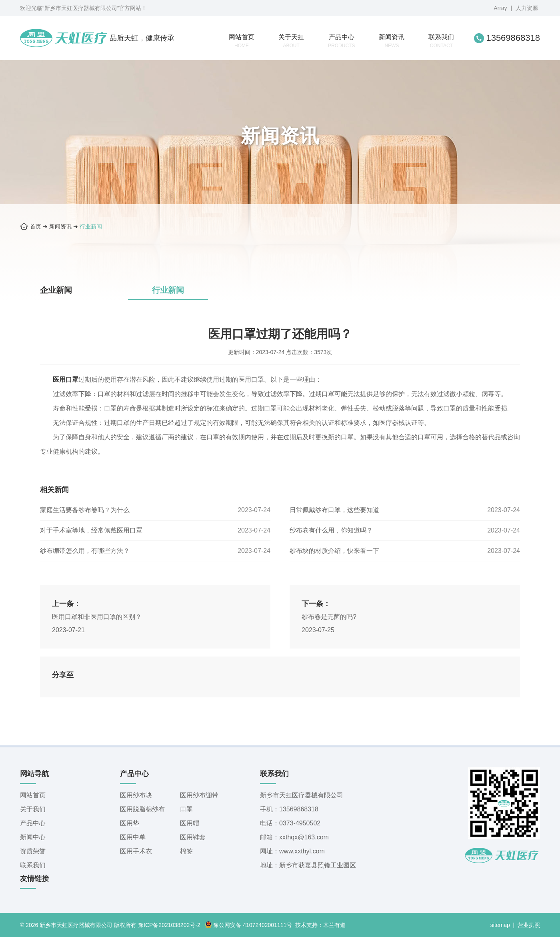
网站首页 (242, 41)
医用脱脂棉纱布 (142, 809)
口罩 (186, 809)
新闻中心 (33, 837)
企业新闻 (56, 290)
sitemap (500, 925)
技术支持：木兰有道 (320, 925)
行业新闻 (91, 226)
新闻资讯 (392, 41)
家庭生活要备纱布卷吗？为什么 (85, 510)
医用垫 (130, 823)
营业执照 (529, 925)
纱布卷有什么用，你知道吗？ (331, 530)
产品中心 (341, 41)
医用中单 (133, 837)
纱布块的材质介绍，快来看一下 (334, 551)
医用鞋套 (193, 837)
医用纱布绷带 (199, 795)
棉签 (186, 851)
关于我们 (33, 809)
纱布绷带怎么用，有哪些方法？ (85, 551)
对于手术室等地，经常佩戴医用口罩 (91, 530)
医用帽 (190, 823)
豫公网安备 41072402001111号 (248, 925)
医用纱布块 (136, 795)
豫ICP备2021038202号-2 (169, 925)
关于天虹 (291, 41)
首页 (36, 226)
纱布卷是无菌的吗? (329, 617)
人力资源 (527, 8)
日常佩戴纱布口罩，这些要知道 (334, 510)
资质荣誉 (33, 851)
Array (500, 8)
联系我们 (441, 41)
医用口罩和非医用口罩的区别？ (97, 617)
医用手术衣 (136, 851)
